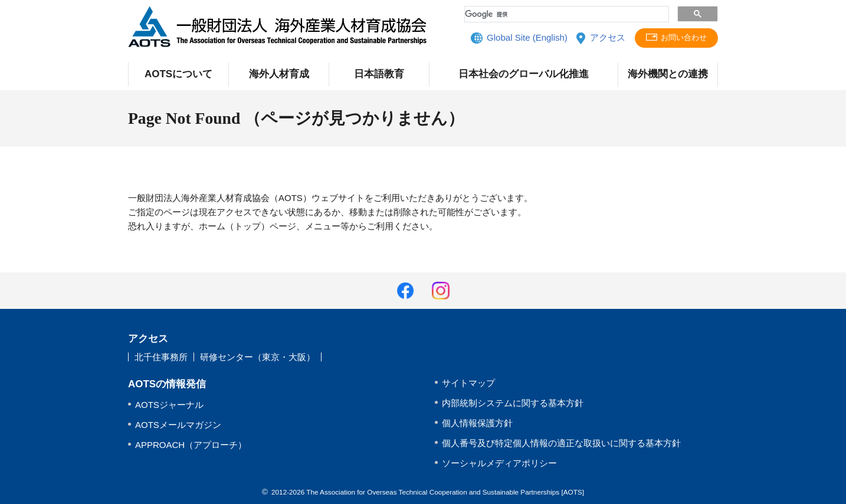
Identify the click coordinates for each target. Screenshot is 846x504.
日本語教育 (379, 74)
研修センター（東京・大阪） (258, 357)
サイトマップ (468, 383)
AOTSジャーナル (169, 405)
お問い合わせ (683, 38)
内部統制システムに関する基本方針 (513, 403)
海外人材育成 (279, 74)
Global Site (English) (525, 38)
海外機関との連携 (668, 74)
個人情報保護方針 (477, 423)
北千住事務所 (161, 357)
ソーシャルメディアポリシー (499, 463)
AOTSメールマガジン (178, 425)
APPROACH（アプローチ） (191, 445)
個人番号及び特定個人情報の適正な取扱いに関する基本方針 (561, 443)
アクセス (605, 38)
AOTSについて (178, 74)
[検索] (565, 14)
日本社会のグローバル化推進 (524, 74)
